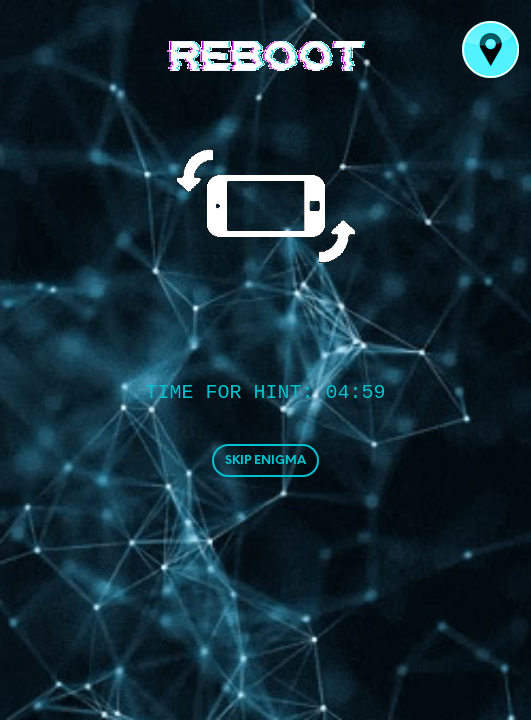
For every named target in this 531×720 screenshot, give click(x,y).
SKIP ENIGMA (265, 460)
